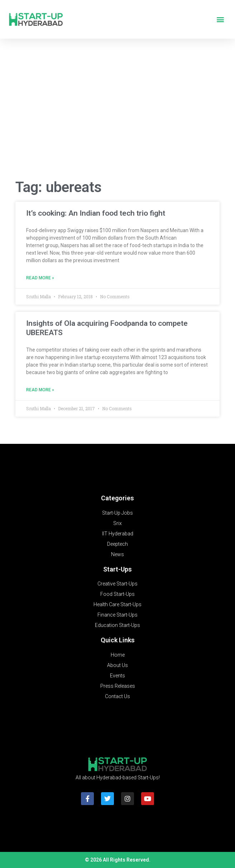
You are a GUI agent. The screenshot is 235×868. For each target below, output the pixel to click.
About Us (117, 665)
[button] (220, 19)
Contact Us (117, 696)
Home (118, 655)
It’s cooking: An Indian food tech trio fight (96, 213)
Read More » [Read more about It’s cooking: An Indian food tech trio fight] (40, 278)
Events (117, 676)
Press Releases (118, 686)
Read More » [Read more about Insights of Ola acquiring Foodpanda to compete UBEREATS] (40, 390)
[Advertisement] (117, 116)
